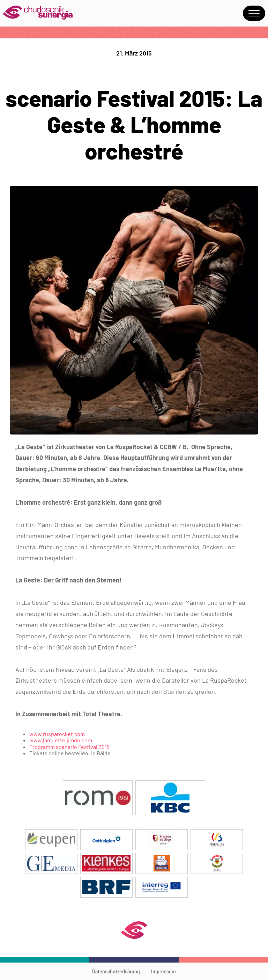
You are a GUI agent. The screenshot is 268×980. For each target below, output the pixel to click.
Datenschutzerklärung (116, 971)
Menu (254, 13)
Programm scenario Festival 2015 (69, 747)
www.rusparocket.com (57, 734)
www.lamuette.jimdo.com (61, 740)
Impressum (163, 971)
